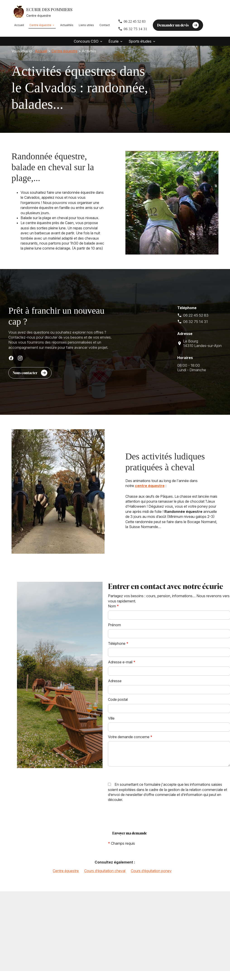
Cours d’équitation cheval (105, 877)
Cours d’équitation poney (151, 877)
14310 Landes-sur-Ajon (202, 349)
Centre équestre (40, 25)
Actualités (67, 25)
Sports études (140, 41)
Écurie (114, 41)
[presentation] (142, 822)
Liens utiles (86, 25)
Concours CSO (86, 41)
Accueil (19, 25)
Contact (105, 25)
